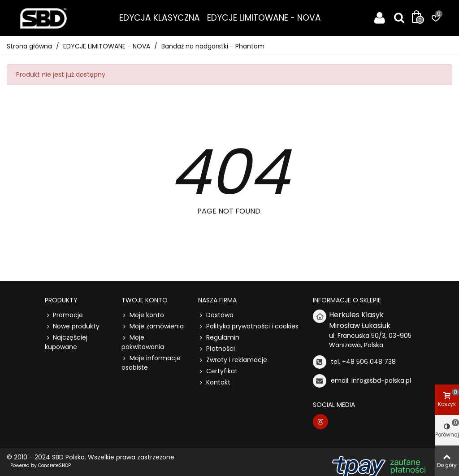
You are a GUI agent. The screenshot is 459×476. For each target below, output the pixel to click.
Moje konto (143, 315)
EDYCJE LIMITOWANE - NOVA (264, 18)
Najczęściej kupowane (66, 342)
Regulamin (219, 338)
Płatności (217, 349)
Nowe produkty (72, 326)
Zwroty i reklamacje (233, 360)
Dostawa (216, 315)
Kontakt (214, 382)
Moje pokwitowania (143, 342)
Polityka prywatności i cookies (248, 326)
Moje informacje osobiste (151, 363)
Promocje (64, 315)
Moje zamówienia (153, 326)
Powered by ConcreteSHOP (41, 465)
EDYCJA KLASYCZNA (160, 18)
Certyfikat (218, 371)
